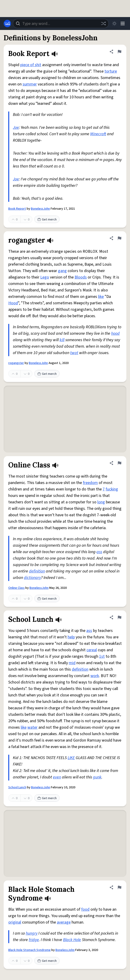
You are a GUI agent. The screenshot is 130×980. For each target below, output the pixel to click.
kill (62, 340)
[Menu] (123, 23)
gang (62, 271)
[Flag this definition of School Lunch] (119, 617)
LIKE (71, 758)
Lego (45, 277)
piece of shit (31, 65)
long (101, 502)
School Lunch (17, 787)
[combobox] (61, 23)
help (71, 637)
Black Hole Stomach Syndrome (29, 950)
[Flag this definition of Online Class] (119, 463)
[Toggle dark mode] (114, 23)
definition (37, 571)
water (32, 727)
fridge (34, 940)
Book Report (17, 209)
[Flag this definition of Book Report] (119, 52)
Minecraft (98, 134)
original (15, 922)
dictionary (32, 578)
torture (111, 71)
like (101, 297)
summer (30, 84)
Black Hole (72, 940)
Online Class (16, 588)
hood (115, 333)
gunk (97, 777)
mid (72, 663)
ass (99, 552)
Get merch (47, 220)
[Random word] (103, 23)
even (57, 777)
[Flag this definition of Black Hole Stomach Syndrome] (119, 887)
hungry (32, 933)
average (64, 922)
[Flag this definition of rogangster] (119, 238)
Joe (16, 128)
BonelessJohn (40, 209)
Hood (13, 303)
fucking (112, 489)
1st (102, 656)
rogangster (16, 363)
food (85, 909)
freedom (90, 483)
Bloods (81, 277)
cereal (92, 650)
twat (74, 353)
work (95, 676)
